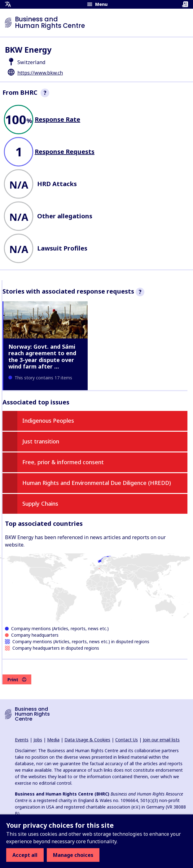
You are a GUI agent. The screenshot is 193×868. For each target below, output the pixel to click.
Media (53, 740)
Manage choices (73, 855)
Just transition (41, 441)
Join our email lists (161, 740)
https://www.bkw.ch (40, 73)
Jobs (38, 740)
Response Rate (57, 119)
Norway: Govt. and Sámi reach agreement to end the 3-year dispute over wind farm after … (42, 357)
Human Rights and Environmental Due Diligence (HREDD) (97, 483)
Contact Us (127, 740)
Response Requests (65, 152)
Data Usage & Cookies (87, 740)
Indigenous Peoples (48, 421)
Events (22, 740)
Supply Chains (40, 504)
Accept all (25, 855)
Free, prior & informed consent (63, 462)
